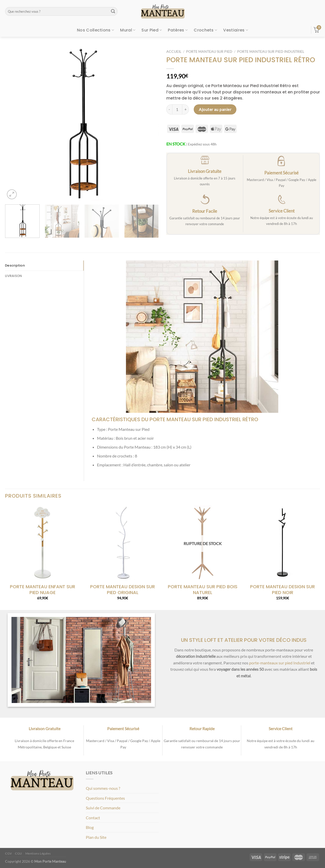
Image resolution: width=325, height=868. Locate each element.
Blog (90, 827)
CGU (19, 853)
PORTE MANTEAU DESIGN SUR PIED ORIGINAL (123, 590)
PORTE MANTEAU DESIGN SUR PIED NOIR (282, 590)
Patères (178, 30)
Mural (128, 30)
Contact (93, 818)
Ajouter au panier (215, 109)
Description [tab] (15, 265)
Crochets (205, 30)
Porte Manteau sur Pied (209, 52)
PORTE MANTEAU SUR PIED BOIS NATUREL (203, 590)
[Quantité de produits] (177, 109)
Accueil (174, 52)
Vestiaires (236, 30)
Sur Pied (152, 30)
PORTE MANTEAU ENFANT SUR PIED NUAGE (43, 590)
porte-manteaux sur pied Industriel (280, 663)
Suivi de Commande (103, 808)
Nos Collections (95, 30)
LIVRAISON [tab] (14, 276)
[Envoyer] (113, 11)
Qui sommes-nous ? (103, 788)
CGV (9, 853)
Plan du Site (96, 837)
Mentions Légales (38, 853)
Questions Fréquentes (105, 798)
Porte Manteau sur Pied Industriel (271, 52)
